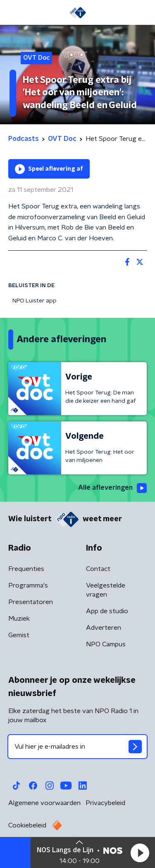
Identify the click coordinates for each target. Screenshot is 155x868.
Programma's (28, 585)
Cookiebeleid (27, 825)
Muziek (19, 619)
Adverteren (104, 628)
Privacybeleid (105, 803)
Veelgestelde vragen (106, 590)
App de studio (107, 611)
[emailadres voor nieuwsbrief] (77, 747)
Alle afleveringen (112, 488)
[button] (140, 853)
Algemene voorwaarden (44, 803)
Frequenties (26, 569)
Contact (98, 569)
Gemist (19, 635)
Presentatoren (31, 602)
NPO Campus (106, 644)
